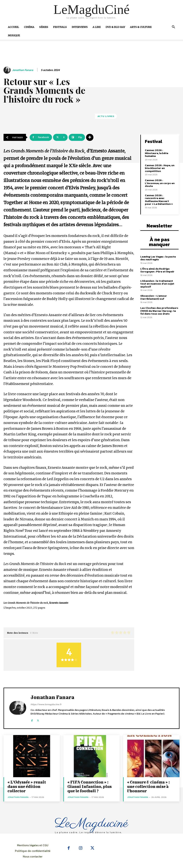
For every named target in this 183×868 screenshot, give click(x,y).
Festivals (60, 27)
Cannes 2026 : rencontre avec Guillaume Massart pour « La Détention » (159, 200)
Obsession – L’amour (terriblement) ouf (154, 297)
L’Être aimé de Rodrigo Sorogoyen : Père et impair (157, 270)
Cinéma (29, 27)
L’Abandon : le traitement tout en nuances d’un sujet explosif (157, 284)
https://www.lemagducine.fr (46, 704)
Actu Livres (106, 116)
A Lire (97, 27)
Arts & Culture (141, 27)
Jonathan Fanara (23, 70)
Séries (44, 27)
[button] (173, 27)
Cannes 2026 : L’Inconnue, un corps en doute (160, 183)
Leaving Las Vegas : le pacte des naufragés (158, 258)
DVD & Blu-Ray (115, 27)
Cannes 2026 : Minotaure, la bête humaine (157, 153)
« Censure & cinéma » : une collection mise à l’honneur (148, 786)
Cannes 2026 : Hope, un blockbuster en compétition (160, 168)
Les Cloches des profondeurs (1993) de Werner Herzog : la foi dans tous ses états (159, 311)
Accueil (13, 27)
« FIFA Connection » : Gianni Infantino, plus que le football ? (90, 786)
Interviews (80, 27)
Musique (14, 35)
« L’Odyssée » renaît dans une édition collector (27, 786)
